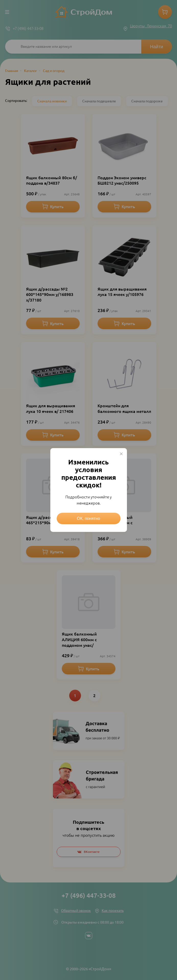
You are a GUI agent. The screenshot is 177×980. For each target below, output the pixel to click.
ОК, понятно (88, 518)
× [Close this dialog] (121, 454)
